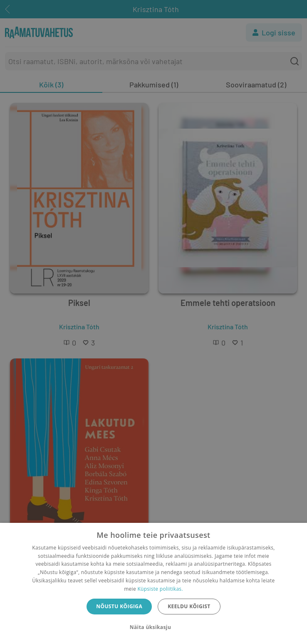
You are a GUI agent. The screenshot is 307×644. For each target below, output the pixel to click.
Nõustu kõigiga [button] (119, 606)
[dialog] (153, 583)
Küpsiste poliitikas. (160, 589)
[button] (153, 627)
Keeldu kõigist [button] (189, 606)
